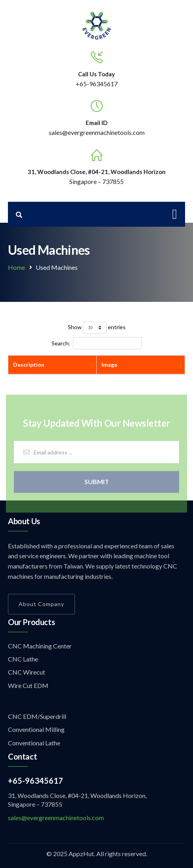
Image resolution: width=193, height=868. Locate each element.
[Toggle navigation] (175, 214)
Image (109, 365)
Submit (97, 484)
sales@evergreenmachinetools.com (56, 818)
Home (16, 267)
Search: (97, 343)
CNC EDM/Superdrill (37, 716)
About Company (41, 604)
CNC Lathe (23, 659)
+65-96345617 (97, 84)
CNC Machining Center (40, 646)
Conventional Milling (36, 729)
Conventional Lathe (34, 743)
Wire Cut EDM (28, 685)
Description (29, 365)
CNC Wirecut (27, 672)
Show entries (97, 328)
